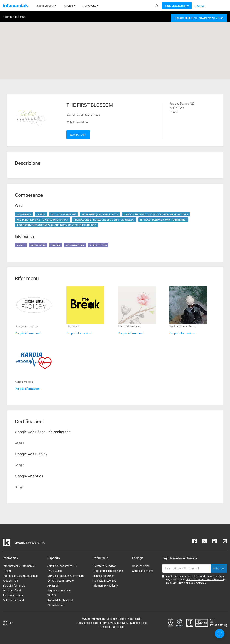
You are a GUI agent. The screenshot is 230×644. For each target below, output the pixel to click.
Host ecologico (141, 566)
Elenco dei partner (103, 576)
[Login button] (177, 6)
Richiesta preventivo (105, 581)
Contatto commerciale (60, 581)
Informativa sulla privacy (114, 623)
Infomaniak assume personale (21, 576)
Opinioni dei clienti (13, 600)
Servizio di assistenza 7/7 (62, 566)
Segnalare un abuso (59, 591)
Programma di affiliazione (108, 571)
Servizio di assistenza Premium (65, 576)
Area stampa (10, 581)
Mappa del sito (139, 623)
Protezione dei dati (87, 623)
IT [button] (11, 623)
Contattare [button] (78, 135)
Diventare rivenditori (105, 566)
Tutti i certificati (12, 591)
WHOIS (52, 595)
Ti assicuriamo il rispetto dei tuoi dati (205, 580)
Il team (7, 571)
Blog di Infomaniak (14, 586)
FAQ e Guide (55, 571)
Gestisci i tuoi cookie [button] (112, 627)
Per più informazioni (28, 333)
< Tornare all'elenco (14, 17)
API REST (53, 586)
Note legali (134, 619)
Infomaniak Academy (105, 586)
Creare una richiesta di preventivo (199, 18)
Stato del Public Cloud (60, 600)
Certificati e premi (142, 571)
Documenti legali (116, 619)
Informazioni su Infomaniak (19, 566)
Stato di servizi (56, 605)
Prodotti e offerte (13, 595)
